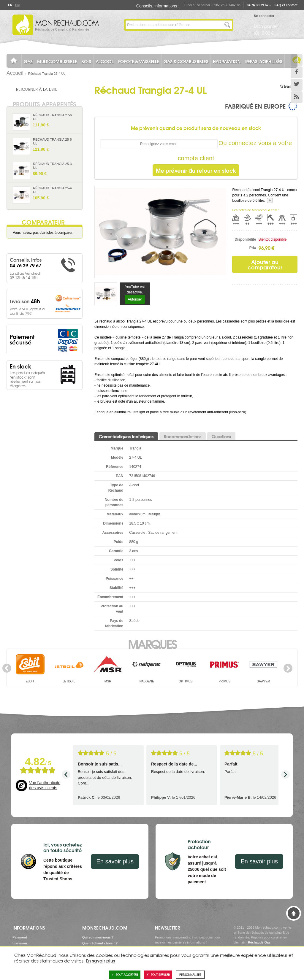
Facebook (297, 72)
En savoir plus (115, 861)
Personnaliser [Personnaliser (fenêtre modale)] (190, 975)
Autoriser (135, 299)
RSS (297, 97)
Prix (253, 248)
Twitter (297, 85)
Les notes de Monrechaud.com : (255, 210)
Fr (10, 5)
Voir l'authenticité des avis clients (45, 785)
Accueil (15, 73)
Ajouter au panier (75, 127)
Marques (152, 644)
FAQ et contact (286, 5)
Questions (221, 436)
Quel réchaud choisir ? (100, 943)
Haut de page (294, 913)
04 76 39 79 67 (258, 5)
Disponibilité (245, 239)
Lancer (227, 25)
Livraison (20, 943)
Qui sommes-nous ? (98, 937)
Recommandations (183, 436)
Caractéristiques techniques (126, 436)
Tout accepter (125, 975)
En (17, 5)
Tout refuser (158, 975)
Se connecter (264, 16)
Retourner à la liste (37, 89)
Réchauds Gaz (259, 942)
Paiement (20, 937)
